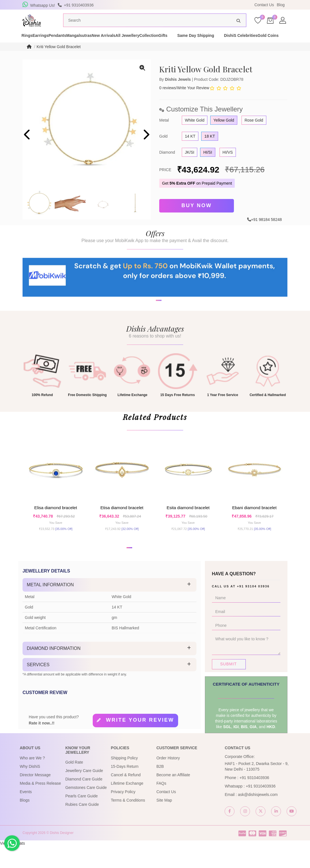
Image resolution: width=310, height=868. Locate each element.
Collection (200, 43)
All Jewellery (168, 43)
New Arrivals (134, 43)
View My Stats (12, 865)
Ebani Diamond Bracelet (254, 524)
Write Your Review (193, 99)
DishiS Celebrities (30, 49)
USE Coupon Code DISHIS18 (204, 5)
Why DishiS (30, 788)
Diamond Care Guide (84, 801)
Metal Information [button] (50, 607)
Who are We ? (32, 780)
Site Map (164, 822)
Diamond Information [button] (54, 670)
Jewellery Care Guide (84, 793)
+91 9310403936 (254, 800)
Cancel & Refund (126, 797)
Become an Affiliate (173, 797)
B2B (160, 788)
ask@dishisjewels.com (258, 816)
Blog (281, 5)
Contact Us (264, 5)
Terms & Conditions (128, 822)
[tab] (109, 607)
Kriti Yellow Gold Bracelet (59, 57)
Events (26, 814)
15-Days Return (125, 788)
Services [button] (38, 686)
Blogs (25, 822)
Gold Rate (74, 784)
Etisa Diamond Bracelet (122, 524)
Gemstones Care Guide (86, 809)
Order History (168, 780)
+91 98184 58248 (266, 229)
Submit (228, 686)
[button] (151, 330)
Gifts (223, 43)
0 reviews (168, 99)
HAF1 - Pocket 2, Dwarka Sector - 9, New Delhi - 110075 (256, 788)
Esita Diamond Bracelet (188, 524)
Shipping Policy (124, 780)
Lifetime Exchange (127, 805)
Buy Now (197, 216)
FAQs (161, 805)
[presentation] (27, 146)
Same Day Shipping (256, 43)
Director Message (35, 797)
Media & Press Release (40, 805)
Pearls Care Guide (82, 818)
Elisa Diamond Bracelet (56, 524)
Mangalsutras (100, 43)
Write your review (140, 742)
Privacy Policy (123, 814)
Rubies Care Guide (82, 826)
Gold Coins (67, 49)
